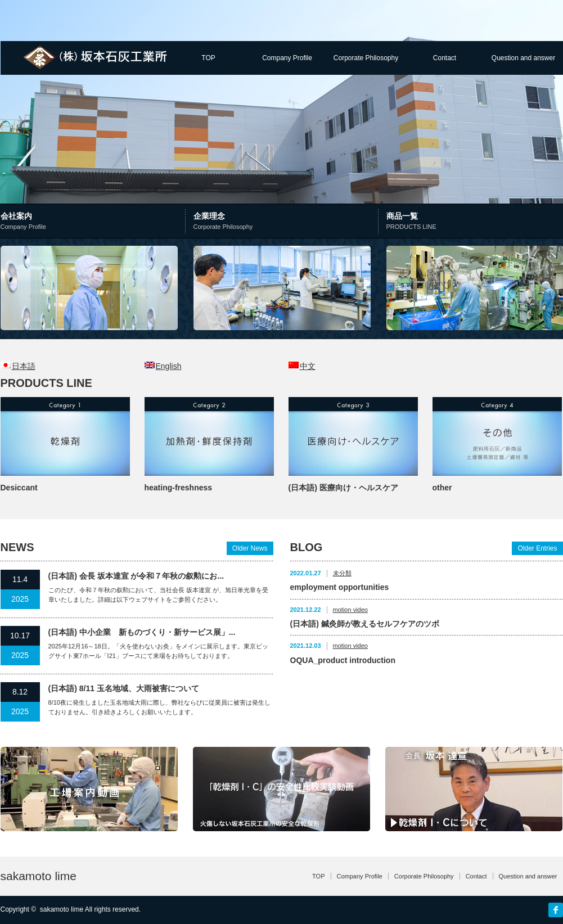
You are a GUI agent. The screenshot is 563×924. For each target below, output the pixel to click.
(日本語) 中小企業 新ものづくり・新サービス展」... (142, 632)
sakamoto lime (39, 876)
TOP (208, 58)
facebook (556, 910)
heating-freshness (179, 488)
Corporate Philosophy (366, 58)
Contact (445, 58)
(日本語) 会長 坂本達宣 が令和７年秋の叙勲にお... (136, 576)
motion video (350, 610)
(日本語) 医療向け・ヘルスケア (343, 488)
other (442, 488)
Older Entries (537, 548)
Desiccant (19, 488)
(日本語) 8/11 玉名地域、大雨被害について (124, 688)
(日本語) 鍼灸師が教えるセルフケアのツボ (365, 624)
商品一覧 (474, 222)
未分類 (342, 573)
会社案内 (94, 222)
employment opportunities (340, 587)
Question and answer (523, 58)
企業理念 (284, 222)
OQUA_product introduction (343, 660)
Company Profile (287, 58)
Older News (250, 548)
